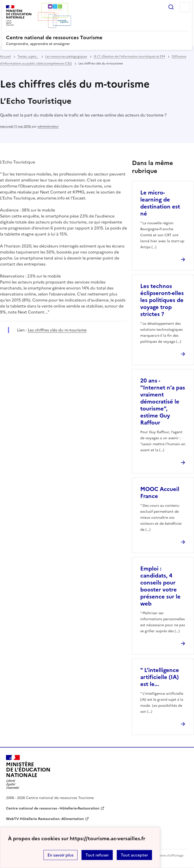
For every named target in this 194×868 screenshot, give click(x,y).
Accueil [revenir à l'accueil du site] (5, 56)
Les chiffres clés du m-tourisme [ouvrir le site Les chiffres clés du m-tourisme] (57, 330)
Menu (185, 7)
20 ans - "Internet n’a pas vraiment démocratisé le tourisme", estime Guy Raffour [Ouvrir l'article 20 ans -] (163, 402)
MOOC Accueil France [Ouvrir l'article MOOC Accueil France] (160, 493)
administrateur (48, 126)
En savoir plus (60, 855)
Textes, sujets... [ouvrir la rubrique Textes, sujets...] (28, 56)
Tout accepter (134, 855)
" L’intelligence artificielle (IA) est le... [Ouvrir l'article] (160, 677)
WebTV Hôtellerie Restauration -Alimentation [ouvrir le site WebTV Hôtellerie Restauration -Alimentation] (45, 819)
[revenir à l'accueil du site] (97, 37)
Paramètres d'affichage (167, 855)
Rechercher (171, 7)
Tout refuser (97, 855)
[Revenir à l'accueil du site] (28, 772)
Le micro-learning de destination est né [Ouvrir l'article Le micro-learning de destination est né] (160, 203)
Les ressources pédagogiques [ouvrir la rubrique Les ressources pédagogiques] (66, 56)
